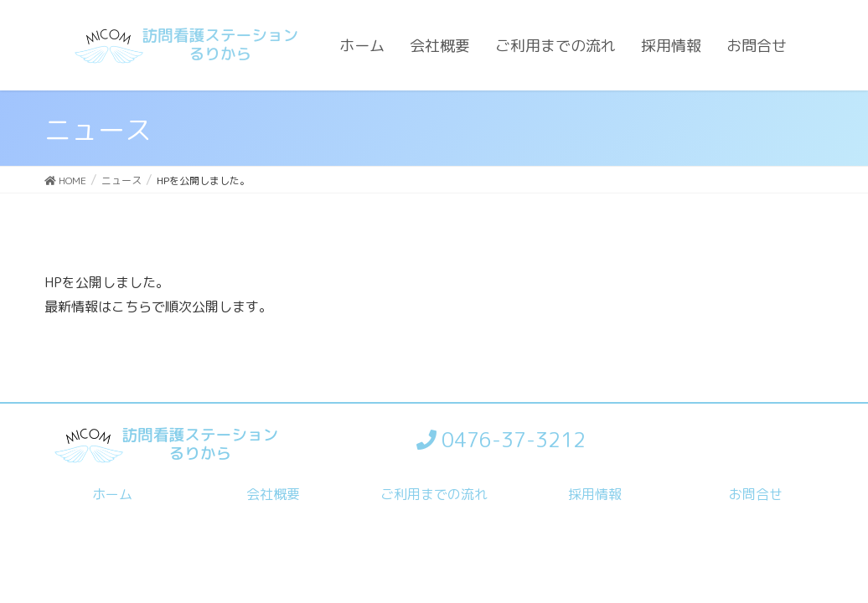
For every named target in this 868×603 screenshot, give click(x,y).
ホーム (112, 494)
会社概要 (273, 494)
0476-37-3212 (501, 440)
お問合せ (756, 494)
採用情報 (595, 494)
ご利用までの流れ (434, 494)
